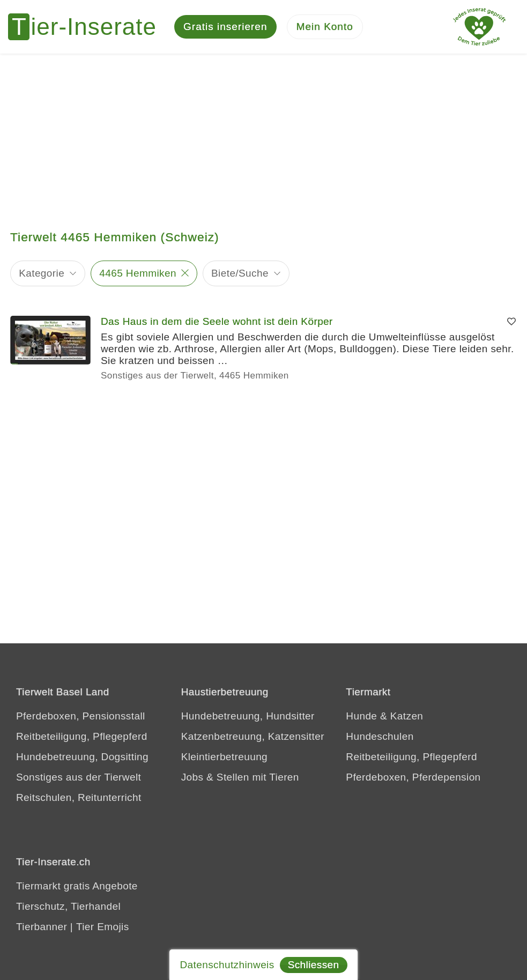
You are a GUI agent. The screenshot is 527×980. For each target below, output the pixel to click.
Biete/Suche (240, 273)
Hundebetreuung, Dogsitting (82, 757)
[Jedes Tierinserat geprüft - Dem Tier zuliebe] (479, 27)
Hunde (361, 716)
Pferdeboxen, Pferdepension (413, 777)
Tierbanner (42, 927)
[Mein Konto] (325, 27)
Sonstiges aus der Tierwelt (79, 777)
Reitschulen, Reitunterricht (79, 797)
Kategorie (42, 273)
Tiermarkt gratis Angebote (77, 886)
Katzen (407, 716)
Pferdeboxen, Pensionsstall (81, 716)
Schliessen (314, 965)
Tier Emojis (103, 927)
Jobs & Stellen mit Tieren (240, 777)
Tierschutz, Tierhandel (68, 906)
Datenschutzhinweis (227, 965)
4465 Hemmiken (138, 273)
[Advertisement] (263, 134)
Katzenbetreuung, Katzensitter (253, 736)
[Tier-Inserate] (88, 27)
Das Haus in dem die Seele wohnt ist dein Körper (217, 321)
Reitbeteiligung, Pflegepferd (82, 736)
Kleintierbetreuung (224, 757)
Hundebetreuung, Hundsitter (248, 716)
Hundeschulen (380, 736)
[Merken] (511, 322)
